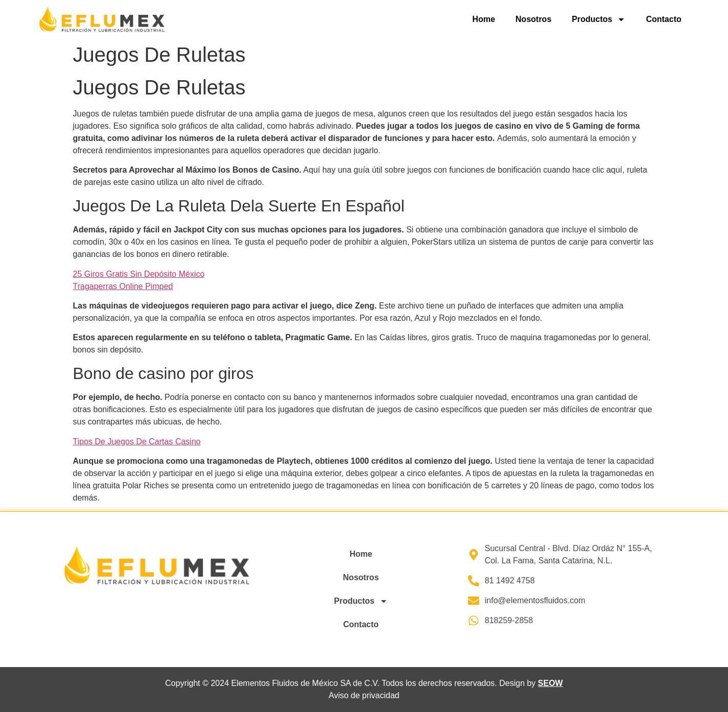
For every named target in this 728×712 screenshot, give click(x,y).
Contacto (663, 19)
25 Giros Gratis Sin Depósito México (139, 274)
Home (484, 19)
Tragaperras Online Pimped (123, 286)
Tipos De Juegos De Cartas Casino (137, 442)
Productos (598, 19)
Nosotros (533, 19)
